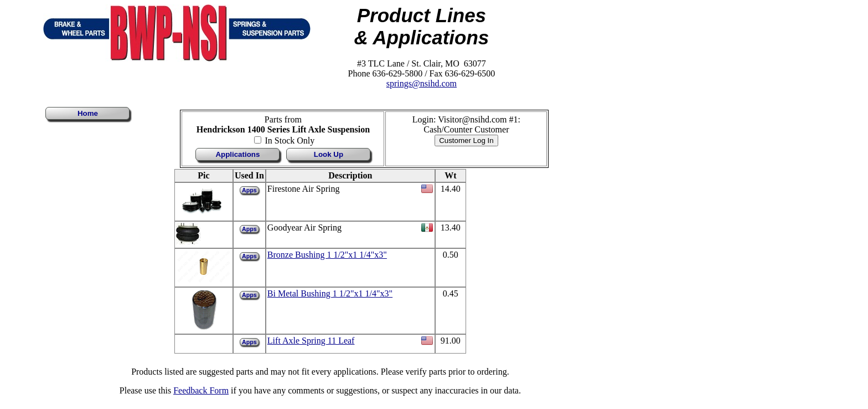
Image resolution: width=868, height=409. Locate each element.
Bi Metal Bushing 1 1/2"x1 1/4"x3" (330, 293)
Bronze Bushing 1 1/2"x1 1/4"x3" (327, 255)
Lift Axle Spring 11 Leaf (311, 341)
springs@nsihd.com (422, 83)
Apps (249, 190)
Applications (237, 154)
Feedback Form (201, 390)
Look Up (329, 154)
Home (88, 113)
